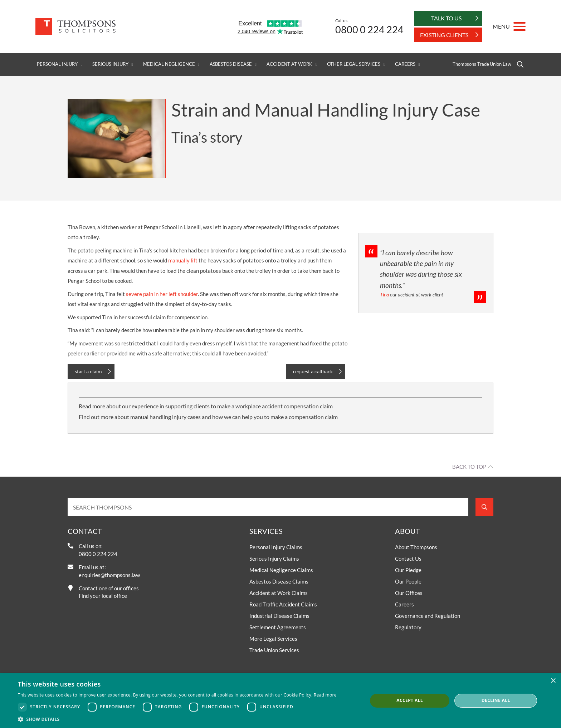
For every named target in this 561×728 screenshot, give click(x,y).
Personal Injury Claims (276, 547)
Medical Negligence (169, 64)
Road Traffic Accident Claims (283, 604)
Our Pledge (408, 570)
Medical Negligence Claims (281, 570)
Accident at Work (289, 64)
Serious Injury (110, 64)
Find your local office (103, 596)
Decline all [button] (496, 700)
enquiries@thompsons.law (109, 575)
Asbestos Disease (231, 64)
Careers (405, 64)
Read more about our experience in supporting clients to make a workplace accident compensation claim (206, 406)
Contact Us (408, 559)
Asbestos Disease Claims (279, 581)
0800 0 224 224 (369, 29)
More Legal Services (273, 639)
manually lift (183, 260)
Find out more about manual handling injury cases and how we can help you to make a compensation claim (208, 417)
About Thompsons (416, 547)
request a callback (313, 371)
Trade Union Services (274, 650)
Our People (408, 581)
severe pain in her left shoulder (162, 294)
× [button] (553, 681)
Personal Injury (57, 64)
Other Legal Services (354, 64)
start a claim (88, 371)
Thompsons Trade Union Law (482, 64)
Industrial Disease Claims (279, 616)
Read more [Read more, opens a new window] (325, 695)
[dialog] (280, 701)
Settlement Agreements (278, 627)
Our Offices (409, 593)
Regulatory (408, 627)
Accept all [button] (410, 700)
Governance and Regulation (428, 616)
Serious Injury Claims (274, 559)
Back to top (469, 467)
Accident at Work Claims (279, 593)
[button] (177, 719)
